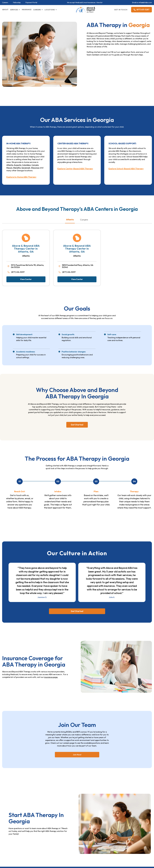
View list (99, 2)
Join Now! (77, 755)
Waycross (35, 168)
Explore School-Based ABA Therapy (126, 169)
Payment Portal (31, 3)
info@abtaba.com (145, 2)
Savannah (26, 168)
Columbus (26, 165)
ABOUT (5, 10)
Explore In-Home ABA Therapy (21, 177)
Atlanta (10, 165)
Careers (5, 3)
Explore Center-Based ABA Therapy (75, 169)
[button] (15, 10)
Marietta (17, 168)
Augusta (18, 165)
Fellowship (17, 3)
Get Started (77, 425)
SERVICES (14, 10)
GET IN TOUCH (121, 10)
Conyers (35, 165)
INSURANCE (27, 10)
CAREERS (37, 10)
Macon (9, 168)
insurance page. (51, 677)
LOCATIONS (50, 10)
